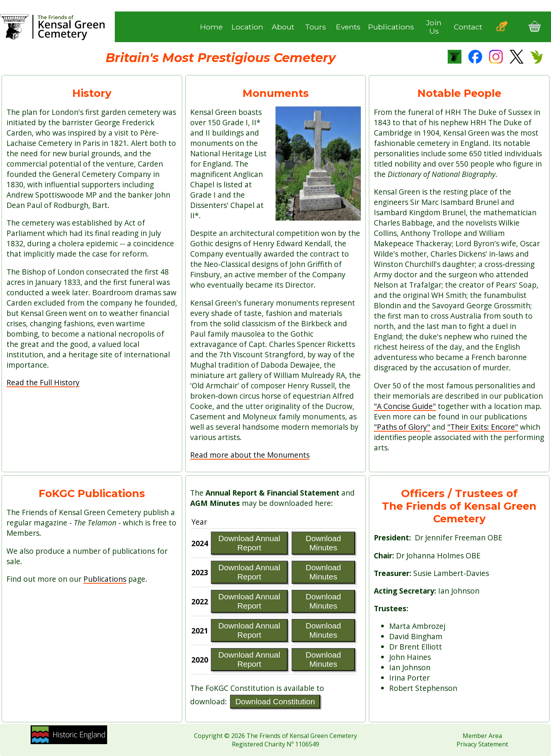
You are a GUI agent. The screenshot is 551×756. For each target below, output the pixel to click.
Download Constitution (275, 701)
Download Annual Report (249, 543)
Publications (391, 27)
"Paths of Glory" (402, 427)
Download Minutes (324, 543)
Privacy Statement (482, 744)
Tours (315, 27)
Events (348, 27)
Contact (468, 27)
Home (211, 27)
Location (247, 27)
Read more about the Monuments (250, 455)
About (283, 27)
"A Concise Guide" (405, 406)
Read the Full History (43, 382)
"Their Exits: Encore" (483, 427)
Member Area (482, 736)
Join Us (434, 27)
